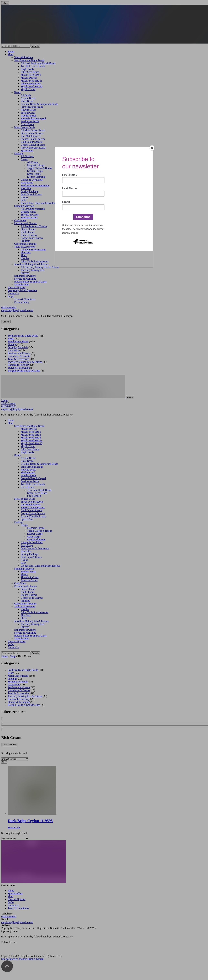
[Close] (152, 148)
